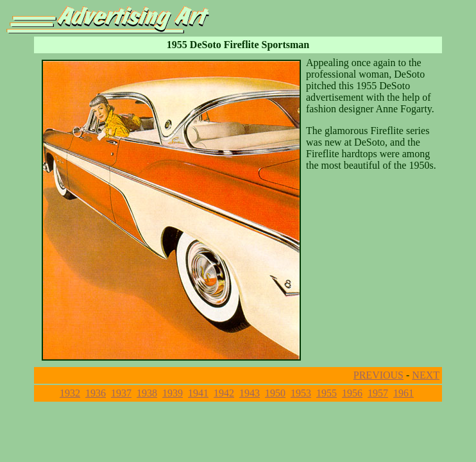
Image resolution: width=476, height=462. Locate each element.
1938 (147, 393)
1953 (301, 393)
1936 (96, 393)
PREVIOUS (378, 375)
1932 (70, 393)
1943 (250, 393)
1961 (404, 393)
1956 (352, 393)
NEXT (426, 375)
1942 (224, 393)
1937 (121, 393)
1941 (198, 393)
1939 (173, 393)
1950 (275, 393)
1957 (378, 393)
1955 (327, 393)
